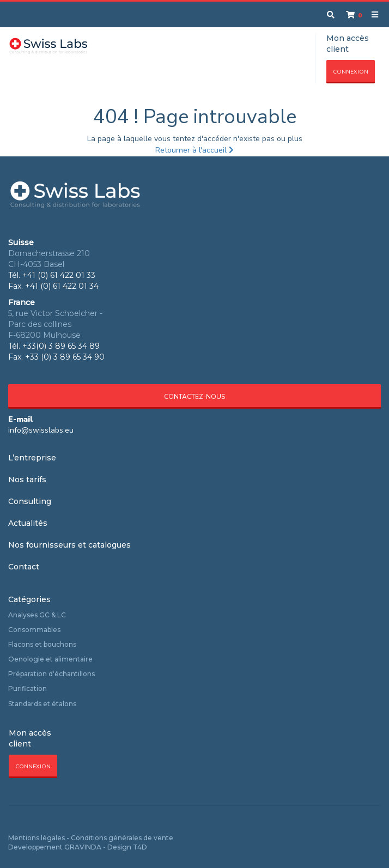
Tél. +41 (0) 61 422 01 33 (52, 275)
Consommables (34, 630)
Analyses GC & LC (37, 615)
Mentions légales (37, 838)
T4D (140, 847)
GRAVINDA (83, 847)
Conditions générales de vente (122, 838)
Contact (24, 567)
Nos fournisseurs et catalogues (69, 545)
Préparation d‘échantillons (51, 674)
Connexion (351, 72)
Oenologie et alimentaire (50, 659)
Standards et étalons (42, 704)
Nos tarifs (27, 479)
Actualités (28, 523)
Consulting (30, 501)
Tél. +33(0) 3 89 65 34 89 (54, 346)
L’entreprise (32, 458)
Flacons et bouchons (42, 644)
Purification (28, 688)
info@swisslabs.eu (41, 430)
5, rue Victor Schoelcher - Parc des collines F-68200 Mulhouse (55, 324)
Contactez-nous (194, 397)
